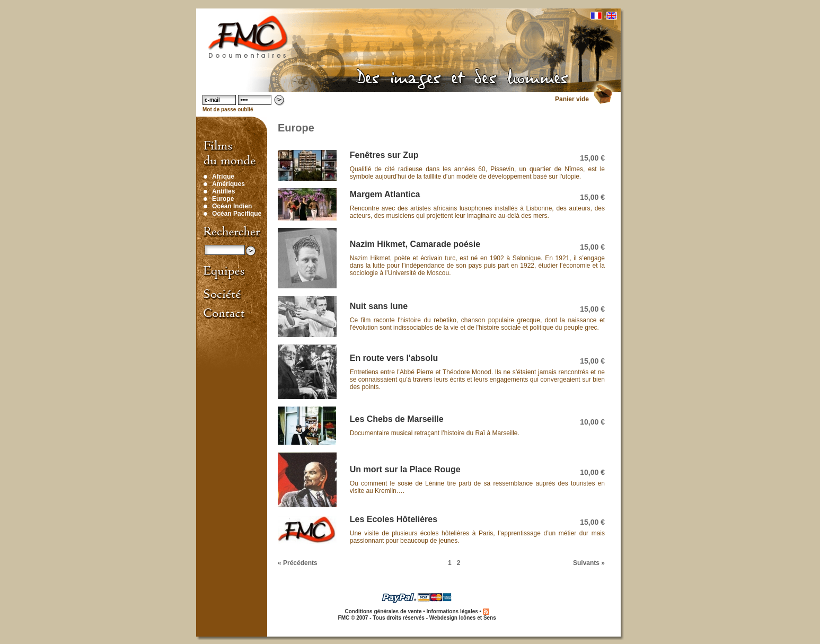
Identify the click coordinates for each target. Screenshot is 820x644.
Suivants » (589, 563)
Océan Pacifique (237, 214)
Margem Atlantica (385, 194)
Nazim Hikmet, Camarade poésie (415, 244)
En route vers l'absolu (394, 358)
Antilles (223, 191)
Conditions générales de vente (383, 611)
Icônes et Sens (478, 618)
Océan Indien (232, 206)
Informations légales (452, 611)
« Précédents (298, 563)
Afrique (223, 177)
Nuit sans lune (379, 306)
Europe (223, 199)
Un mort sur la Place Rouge (405, 469)
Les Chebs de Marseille (397, 419)
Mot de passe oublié (228, 109)
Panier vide (572, 99)
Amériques (228, 184)
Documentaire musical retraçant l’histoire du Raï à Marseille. (435, 433)
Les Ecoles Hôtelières (394, 519)
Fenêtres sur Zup (384, 155)
